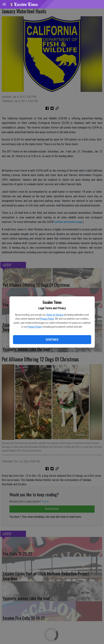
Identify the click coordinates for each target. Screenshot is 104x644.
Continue (52, 340)
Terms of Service (55, 315)
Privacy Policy (47, 319)
